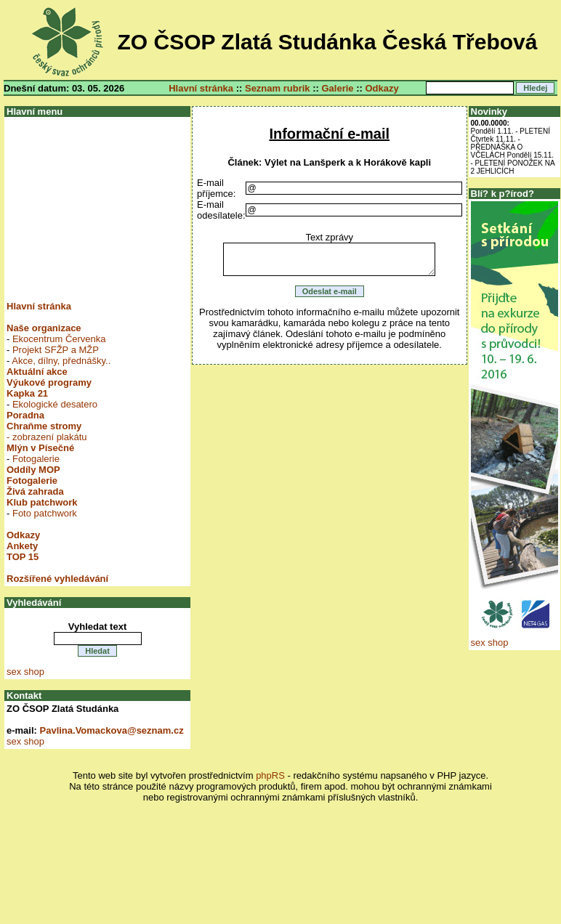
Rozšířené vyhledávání (57, 579)
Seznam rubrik (278, 88)
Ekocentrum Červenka (59, 339)
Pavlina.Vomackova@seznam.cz (112, 730)
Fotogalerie (36, 459)
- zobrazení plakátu (47, 437)
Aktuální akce (37, 372)
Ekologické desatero (55, 404)
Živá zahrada (35, 491)
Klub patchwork (42, 502)
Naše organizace (44, 328)
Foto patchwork (45, 513)
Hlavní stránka (201, 88)
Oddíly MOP (33, 470)
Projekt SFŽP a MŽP (56, 350)
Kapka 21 (27, 393)
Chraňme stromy (44, 426)
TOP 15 (23, 557)
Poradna (25, 415)
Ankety (22, 546)
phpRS (270, 775)
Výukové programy (49, 382)
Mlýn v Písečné (40, 448)
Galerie (337, 88)
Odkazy (382, 88)
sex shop (25, 672)
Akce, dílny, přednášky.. (61, 361)
